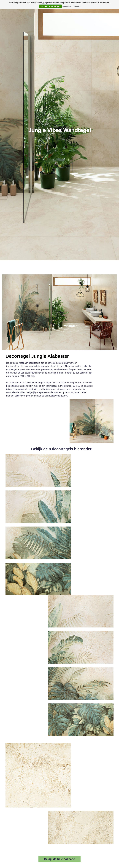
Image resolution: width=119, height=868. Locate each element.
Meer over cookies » (72, 6)
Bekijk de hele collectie (59, 859)
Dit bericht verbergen (50, 6)
